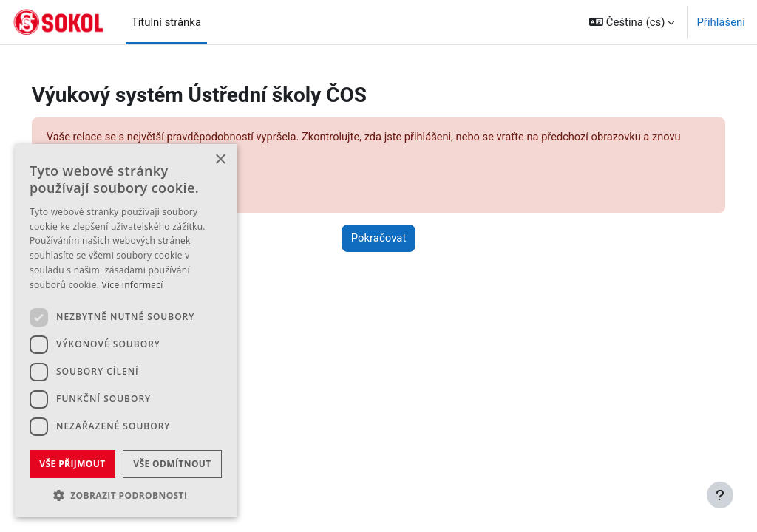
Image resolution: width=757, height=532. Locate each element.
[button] (632, 22)
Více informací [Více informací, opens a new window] (133, 285)
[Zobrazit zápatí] (720, 495)
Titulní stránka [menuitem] (166, 22)
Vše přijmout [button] (72, 464)
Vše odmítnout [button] (172, 464)
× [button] (220, 160)
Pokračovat (379, 239)
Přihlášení (721, 22)
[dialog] (126, 331)
